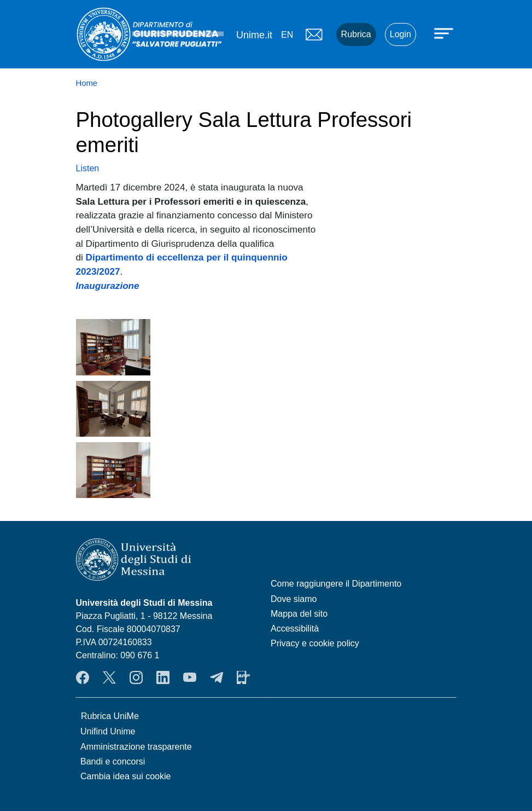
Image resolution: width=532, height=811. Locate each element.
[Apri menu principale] (445, 33)
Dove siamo (294, 599)
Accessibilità (295, 628)
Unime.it (254, 35)
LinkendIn (163, 677)
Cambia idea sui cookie (125, 776)
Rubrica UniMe (110, 716)
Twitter (109, 677)
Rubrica (356, 34)
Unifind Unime (108, 731)
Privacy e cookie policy (315, 643)
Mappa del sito (299, 614)
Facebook (83, 677)
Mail (314, 34)
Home (87, 83)
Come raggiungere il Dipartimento (336, 584)
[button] (113, 346)
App (243, 677)
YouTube (190, 677)
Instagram (136, 677)
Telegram (217, 677)
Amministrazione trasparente (136, 747)
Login (401, 34)
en (287, 35)
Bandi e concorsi (113, 761)
